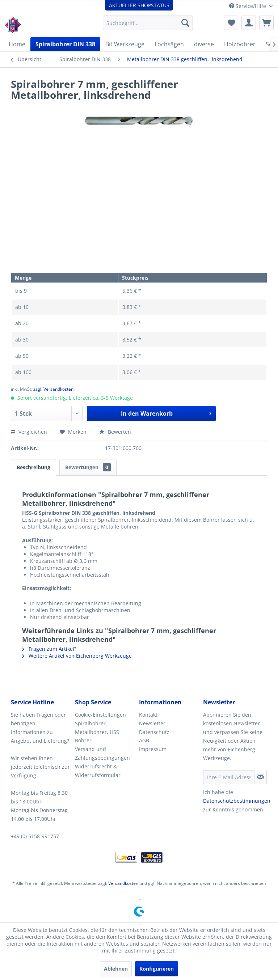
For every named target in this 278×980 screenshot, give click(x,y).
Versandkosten (123, 883)
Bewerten (115, 432)
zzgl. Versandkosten (53, 389)
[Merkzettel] (231, 23)
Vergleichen (29, 432)
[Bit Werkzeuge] (125, 44)
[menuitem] (148, 23)
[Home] (17, 44)
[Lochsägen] (169, 44)
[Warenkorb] (266, 23)
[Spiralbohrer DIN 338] (65, 44)
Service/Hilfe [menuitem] (248, 6)
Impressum (153, 749)
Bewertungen (88, 467)
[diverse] (204, 44)
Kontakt (148, 715)
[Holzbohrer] (240, 44)
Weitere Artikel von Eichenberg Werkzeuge (77, 656)
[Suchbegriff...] (148, 23)
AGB (144, 740)
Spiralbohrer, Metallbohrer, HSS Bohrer (97, 732)
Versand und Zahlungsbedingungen (102, 753)
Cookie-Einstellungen (100, 715)
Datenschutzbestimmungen (237, 801)
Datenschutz (154, 732)
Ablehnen (116, 969)
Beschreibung (33, 467)
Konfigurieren (157, 969)
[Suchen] (185, 23)
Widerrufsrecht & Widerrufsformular (98, 771)
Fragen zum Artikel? (49, 649)
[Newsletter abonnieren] (260, 777)
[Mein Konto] (249, 23)
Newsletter (152, 723)
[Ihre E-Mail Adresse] (229, 777)
